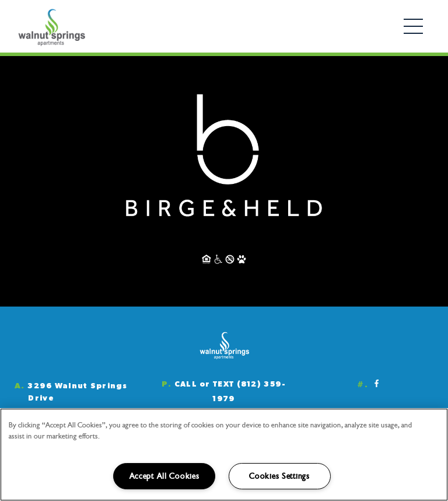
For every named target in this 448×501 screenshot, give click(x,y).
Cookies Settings (279, 476)
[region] (224, 455)
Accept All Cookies (164, 476)
